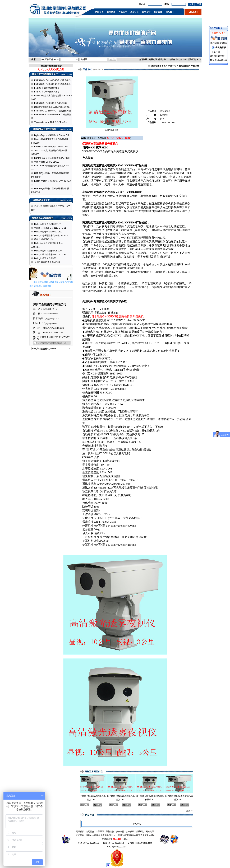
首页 (164, 66)
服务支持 (146, 12)
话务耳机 (192, 59)
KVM (185, 59)
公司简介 (111, 12)
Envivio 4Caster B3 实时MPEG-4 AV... (52, 147)
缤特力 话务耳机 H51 (44, 239)
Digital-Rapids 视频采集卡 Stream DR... (52, 135)
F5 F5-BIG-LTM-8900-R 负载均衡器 (51, 103)
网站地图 (150, 832)
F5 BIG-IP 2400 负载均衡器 (47, 92)
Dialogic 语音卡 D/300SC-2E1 (48, 232)
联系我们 (170, 12)
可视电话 (153, 59)
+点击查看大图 (112, 130)
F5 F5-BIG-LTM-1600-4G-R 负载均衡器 (52, 80)
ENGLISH (193, 12)
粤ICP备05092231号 (116, 847)
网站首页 (99, 12)
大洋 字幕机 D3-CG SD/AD (47, 162)
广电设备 (171, 59)
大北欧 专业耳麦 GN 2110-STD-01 (50, 228)
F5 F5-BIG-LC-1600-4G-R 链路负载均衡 (53, 111)
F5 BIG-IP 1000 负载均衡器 (47, 88)
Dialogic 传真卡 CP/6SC (45, 258)
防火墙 (179, 59)
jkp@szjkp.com (52, 318)
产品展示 (123, 12)
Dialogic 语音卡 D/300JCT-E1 (48, 224)
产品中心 (172, 66)
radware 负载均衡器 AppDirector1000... (52, 107)
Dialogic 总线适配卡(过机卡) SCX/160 (52, 236)
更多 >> (190, 811)
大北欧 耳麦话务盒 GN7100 (47, 262)
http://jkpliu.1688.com (53, 333)
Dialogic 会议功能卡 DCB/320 (48, 251)
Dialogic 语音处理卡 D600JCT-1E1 (50, 255)
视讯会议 (162, 59)
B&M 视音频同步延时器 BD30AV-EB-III (52, 158)
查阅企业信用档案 (219, 43)
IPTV (199, 59)
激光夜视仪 (184, 66)
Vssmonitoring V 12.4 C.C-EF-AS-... (51, 122)
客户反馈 (158, 12)
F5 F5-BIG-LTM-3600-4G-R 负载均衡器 (52, 84)
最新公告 (135, 12)
